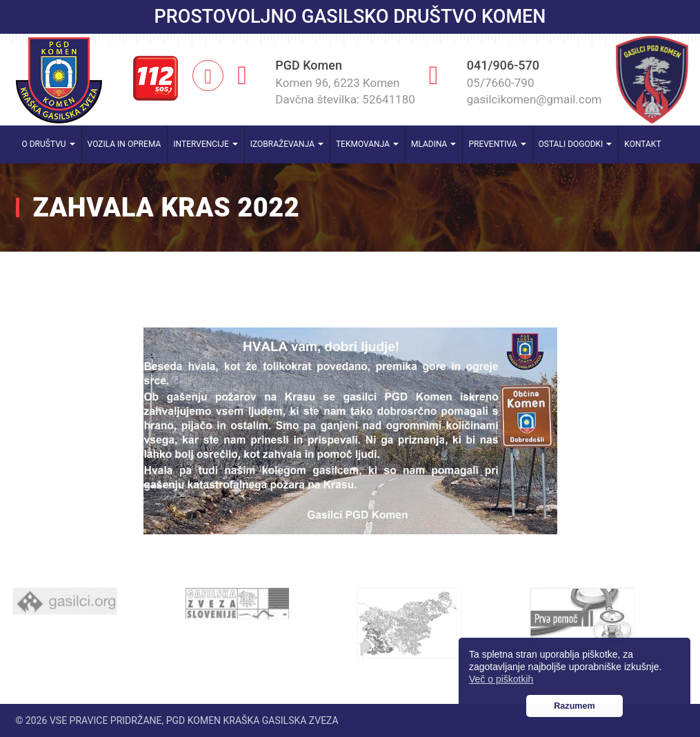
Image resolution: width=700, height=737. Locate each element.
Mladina (434, 144)
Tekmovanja (367, 144)
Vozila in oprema (124, 144)
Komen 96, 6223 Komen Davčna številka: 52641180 (345, 91)
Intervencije (205, 144)
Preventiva (497, 144)
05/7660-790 (501, 83)
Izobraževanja (287, 144)
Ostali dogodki (576, 144)
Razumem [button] (574, 706)
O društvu (49, 144)
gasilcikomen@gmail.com (534, 99)
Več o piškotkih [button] (501, 679)
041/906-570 (503, 65)
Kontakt (642, 144)
